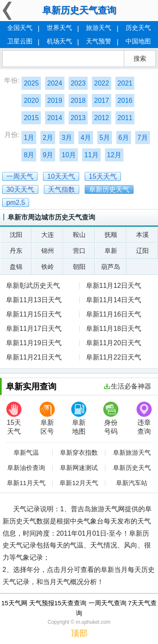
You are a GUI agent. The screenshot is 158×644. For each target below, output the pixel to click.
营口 (79, 251)
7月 (143, 138)
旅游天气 (99, 28)
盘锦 (16, 267)
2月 (48, 138)
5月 (105, 138)
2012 (102, 118)
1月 (29, 138)
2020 (31, 101)
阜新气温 (26, 453)
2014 (55, 118)
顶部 (79, 633)
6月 (124, 138)
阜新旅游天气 (132, 453)
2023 (78, 83)
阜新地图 (79, 418)
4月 (86, 138)
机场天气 (59, 41)
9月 (48, 155)
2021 (125, 83)
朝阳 (79, 267)
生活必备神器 (128, 386)
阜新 (111, 251)
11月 (91, 155)
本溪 (142, 235)
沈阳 (16, 235)
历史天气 (138, 28)
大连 (48, 235)
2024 (55, 83)
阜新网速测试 (79, 468)
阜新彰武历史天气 (33, 286)
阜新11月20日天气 (114, 343)
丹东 (16, 251)
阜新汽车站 (132, 483)
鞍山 (79, 235)
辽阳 (142, 251)
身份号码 (111, 418)
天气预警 (99, 41)
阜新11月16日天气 (114, 314)
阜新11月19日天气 (34, 343)
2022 (102, 83)
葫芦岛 (111, 267)
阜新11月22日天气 (114, 357)
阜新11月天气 (26, 483)
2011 (125, 118)
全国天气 (20, 28)
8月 (29, 155)
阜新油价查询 (26, 468)
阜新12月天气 (79, 483)
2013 (78, 118)
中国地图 (138, 41)
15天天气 (14, 418)
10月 (69, 155)
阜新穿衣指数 (79, 453)
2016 (125, 101)
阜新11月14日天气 (114, 300)
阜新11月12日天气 (114, 286)
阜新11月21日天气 (34, 357)
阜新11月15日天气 (34, 314)
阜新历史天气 (132, 468)
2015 (31, 118)
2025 (31, 83)
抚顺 (111, 235)
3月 (67, 138)
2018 (78, 101)
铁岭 (48, 267)
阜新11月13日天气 (34, 300)
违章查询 (144, 418)
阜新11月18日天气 (114, 329)
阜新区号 (47, 418)
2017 (102, 101)
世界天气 (59, 28)
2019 (55, 101)
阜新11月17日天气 (34, 329)
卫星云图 (20, 41)
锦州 (48, 251)
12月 (114, 155)
